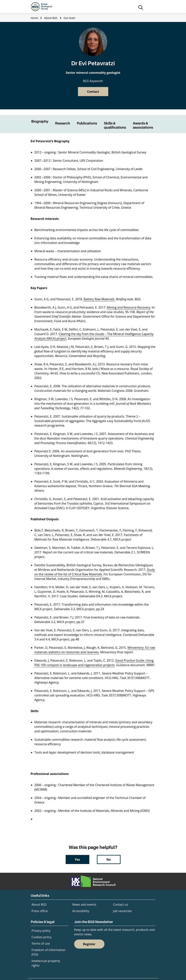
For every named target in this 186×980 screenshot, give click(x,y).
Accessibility (81, 911)
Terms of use (41, 943)
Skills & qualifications (115, 125)
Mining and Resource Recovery (129, 307)
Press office (40, 911)
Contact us (120, 905)
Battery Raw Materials (99, 299)
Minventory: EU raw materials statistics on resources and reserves (95, 650)
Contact (93, 92)
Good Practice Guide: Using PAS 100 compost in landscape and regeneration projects (94, 663)
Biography (40, 121)
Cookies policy (42, 937)
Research (63, 123)
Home (34, 18)
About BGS (51, 18)
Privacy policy (41, 931)
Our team (69, 18)
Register (89, 944)
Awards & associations (143, 125)
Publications (87, 123)
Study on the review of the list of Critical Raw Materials (95, 572)
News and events (84, 905)
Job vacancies (122, 911)
